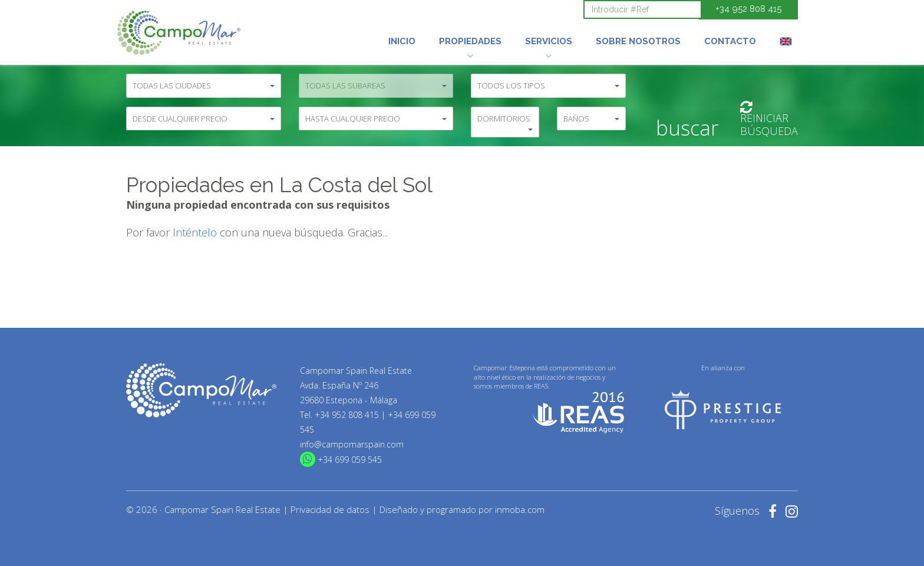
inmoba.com (520, 509)
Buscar (687, 128)
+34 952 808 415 (748, 9)
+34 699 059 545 (350, 460)
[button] (470, 25)
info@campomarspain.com (352, 444)
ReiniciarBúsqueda (769, 119)
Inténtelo (195, 232)
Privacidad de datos (330, 509)
